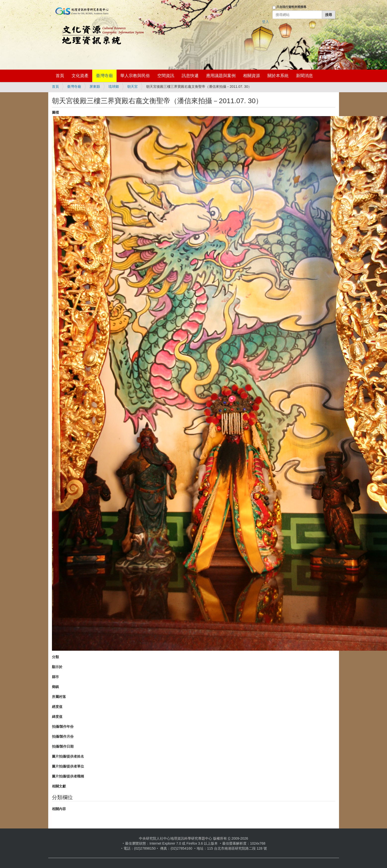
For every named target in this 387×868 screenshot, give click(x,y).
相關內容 (59, 809)
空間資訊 (166, 76)
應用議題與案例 (221, 76)
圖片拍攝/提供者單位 (68, 766)
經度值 (57, 707)
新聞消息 (304, 76)
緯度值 (57, 717)
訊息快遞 (190, 76)
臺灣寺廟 (104, 76)
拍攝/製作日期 (63, 746)
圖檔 (55, 112)
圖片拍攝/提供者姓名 (68, 756)
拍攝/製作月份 (63, 736)
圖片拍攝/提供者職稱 (68, 776)
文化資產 (80, 76)
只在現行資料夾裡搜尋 (291, 7)
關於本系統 (278, 76)
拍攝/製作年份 (63, 727)
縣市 (55, 677)
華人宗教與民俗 (135, 76)
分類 (55, 657)
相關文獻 (59, 786)
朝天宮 (132, 87)
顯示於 (57, 667)
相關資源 (252, 76)
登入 (265, 22)
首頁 (60, 76)
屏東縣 (95, 87)
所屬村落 (59, 697)
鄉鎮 (55, 687)
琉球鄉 (114, 87)
